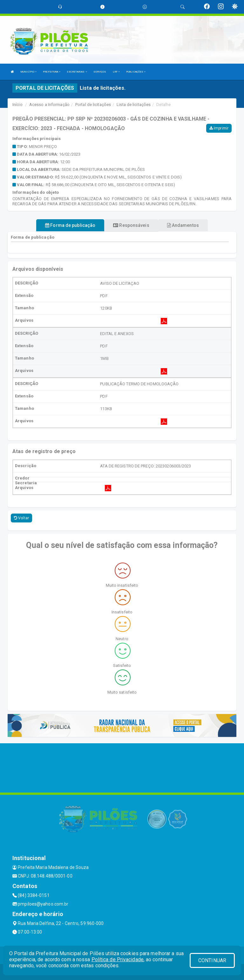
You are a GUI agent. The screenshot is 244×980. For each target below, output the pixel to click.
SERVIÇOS (100, 72)
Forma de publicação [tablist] (70, 225)
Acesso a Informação (49, 105)
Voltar (21, 518)
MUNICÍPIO (28, 72)
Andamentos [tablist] (183, 225)
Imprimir (219, 128)
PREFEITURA (52, 72)
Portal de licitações (93, 105)
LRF (116, 72)
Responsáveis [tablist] (131, 225)
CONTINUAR (212, 960)
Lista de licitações (134, 105)
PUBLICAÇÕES (136, 72)
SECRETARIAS (77, 72)
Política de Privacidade (118, 959)
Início (17, 105)
